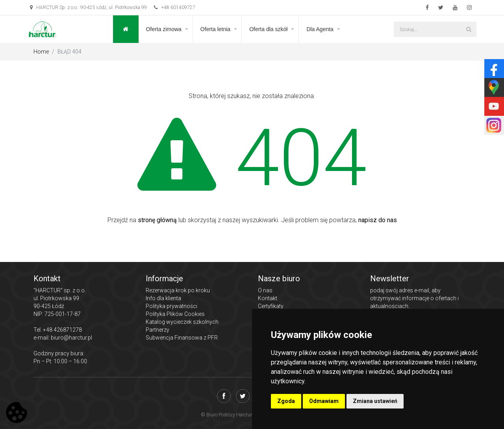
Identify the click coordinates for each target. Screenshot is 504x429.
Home (41, 52)
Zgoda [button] (286, 401)
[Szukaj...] (435, 29)
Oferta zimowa (164, 29)
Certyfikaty (271, 306)
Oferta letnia (215, 29)
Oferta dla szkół (268, 29)
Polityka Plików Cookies (175, 314)
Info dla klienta (163, 298)
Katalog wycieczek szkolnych (182, 322)
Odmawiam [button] (324, 401)
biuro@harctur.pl (71, 338)
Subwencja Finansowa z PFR (182, 338)
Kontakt (268, 298)
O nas (265, 290)
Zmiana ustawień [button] (375, 401)
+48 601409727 (175, 7)
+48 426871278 (62, 330)
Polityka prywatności (171, 306)
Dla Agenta (320, 29)
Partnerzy (157, 330)
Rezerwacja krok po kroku (178, 290)
